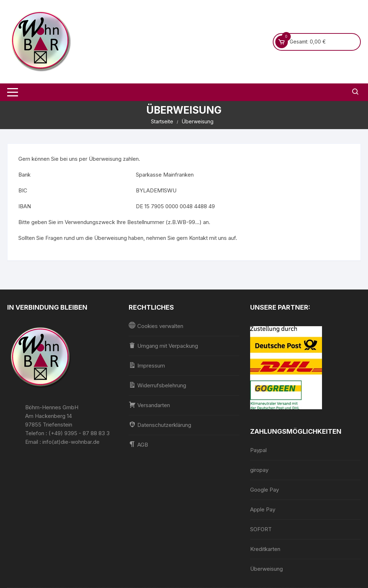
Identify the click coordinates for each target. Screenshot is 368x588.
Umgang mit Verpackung (163, 345)
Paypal (258, 450)
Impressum (147, 365)
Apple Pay (263, 509)
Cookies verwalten (156, 326)
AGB (138, 444)
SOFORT (261, 529)
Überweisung (266, 569)
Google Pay (264, 490)
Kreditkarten (265, 549)
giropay (259, 470)
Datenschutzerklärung (160, 425)
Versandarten (149, 405)
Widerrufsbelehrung (157, 385)
